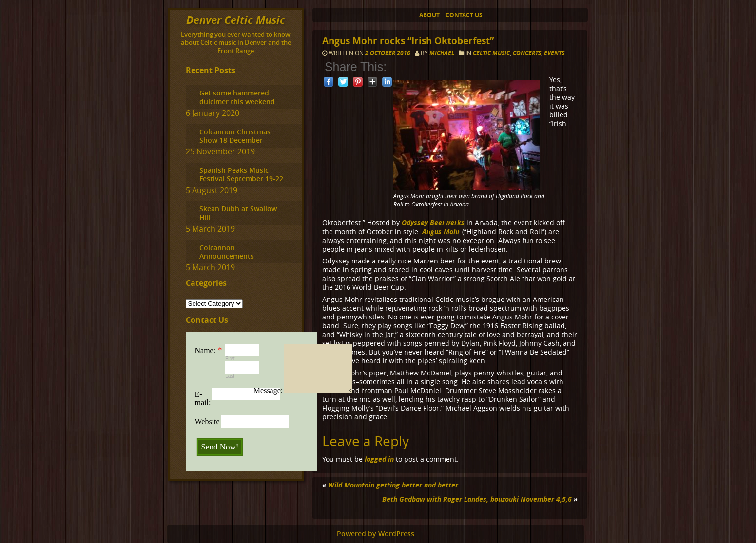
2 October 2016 (388, 53)
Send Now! (220, 447)
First (230, 359)
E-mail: (203, 398)
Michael (442, 53)
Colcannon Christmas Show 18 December (235, 136)
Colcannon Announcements (227, 252)
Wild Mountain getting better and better (393, 485)
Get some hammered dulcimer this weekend (237, 97)
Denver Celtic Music (236, 20)
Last (230, 376)
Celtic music (491, 53)
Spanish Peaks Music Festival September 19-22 (241, 174)
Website (207, 421)
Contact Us (464, 15)
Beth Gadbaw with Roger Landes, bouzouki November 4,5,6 (477, 499)
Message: (268, 390)
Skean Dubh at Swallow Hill (238, 213)
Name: (205, 350)
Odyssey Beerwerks (433, 222)
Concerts (527, 53)
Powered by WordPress (376, 534)
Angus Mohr (441, 232)
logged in (379, 459)
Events (554, 53)
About (429, 15)
